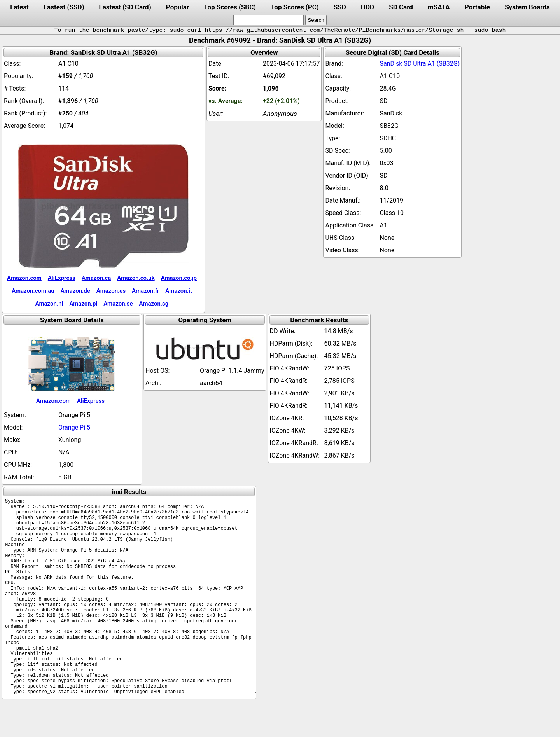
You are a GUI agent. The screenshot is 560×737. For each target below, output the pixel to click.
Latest (19, 7)
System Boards (527, 7)
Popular (178, 7)
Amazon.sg (154, 304)
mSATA (439, 7)
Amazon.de (75, 291)
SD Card (401, 7)
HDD (367, 7)
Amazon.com (24, 278)
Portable (477, 7)
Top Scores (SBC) (230, 7)
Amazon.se (118, 304)
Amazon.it (178, 291)
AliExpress (62, 278)
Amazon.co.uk (136, 278)
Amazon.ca (96, 278)
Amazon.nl (49, 304)
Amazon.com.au (33, 291)
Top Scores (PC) (295, 7)
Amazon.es (111, 291)
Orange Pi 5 (74, 427)
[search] (269, 20)
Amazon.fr (145, 291)
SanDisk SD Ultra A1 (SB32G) (420, 64)
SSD (340, 7)
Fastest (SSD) (64, 7)
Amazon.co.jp (179, 278)
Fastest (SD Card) (125, 7)
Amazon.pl (83, 304)
